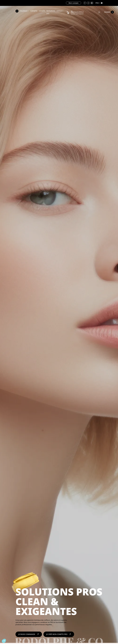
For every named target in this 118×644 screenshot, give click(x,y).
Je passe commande (29, 633)
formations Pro (51, 12)
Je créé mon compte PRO (59, 633)
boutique (25, 11)
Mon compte (74, 3)
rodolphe (34, 11)
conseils (42, 11)
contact (60, 11)
